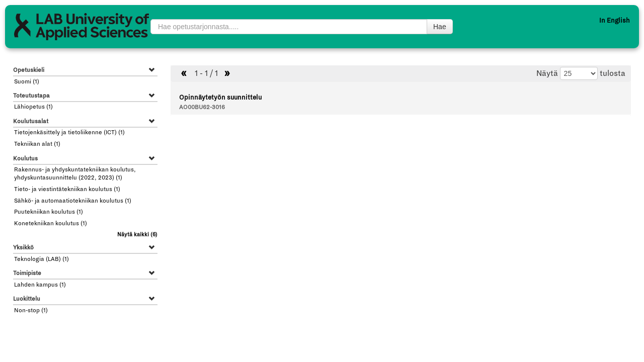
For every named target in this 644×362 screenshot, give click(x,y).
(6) (137, 235)
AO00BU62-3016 (202, 107)
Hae (440, 27)
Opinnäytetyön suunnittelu (220, 98)
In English (615, 21)
